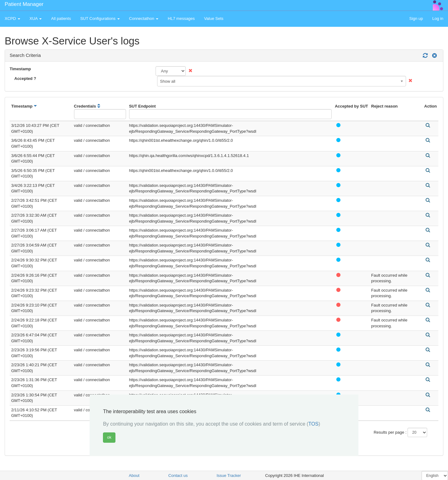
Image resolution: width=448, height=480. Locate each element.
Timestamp (20, 69)
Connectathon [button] (144, 18)
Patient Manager (24, 4)
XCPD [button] (12, 18)
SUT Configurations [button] (100, 18)
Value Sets (214, 18)
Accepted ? (25, 78)
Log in (438, 18)
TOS (313, 424)
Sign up (416, 18)
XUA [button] (36, 18)
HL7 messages (181, 18)
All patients (61, 18)
